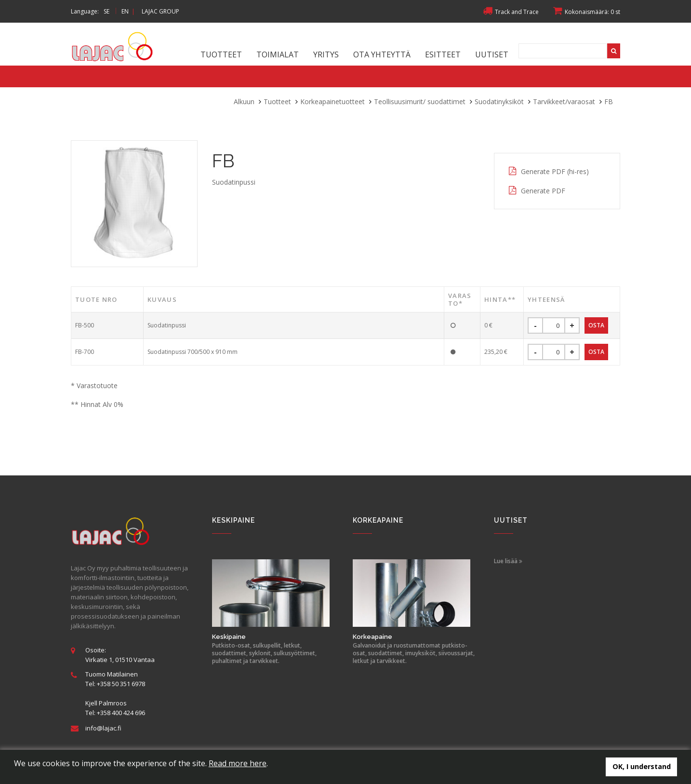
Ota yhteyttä (382, 54)
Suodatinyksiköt (499, 101)
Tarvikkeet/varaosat (564, 101)
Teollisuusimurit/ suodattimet (420, 101)
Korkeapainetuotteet (332, 101)
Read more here (238, 763)
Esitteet (443, 54)
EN (125, 11)
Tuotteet (221, 54)
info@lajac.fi (103, 728)
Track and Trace (511, 12)
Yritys (326, 54)
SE (106, 11)
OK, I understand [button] (642, 766)
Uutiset (492, 54)
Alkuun (244, 101)
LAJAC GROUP (160, 11)
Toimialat (278, 54)
